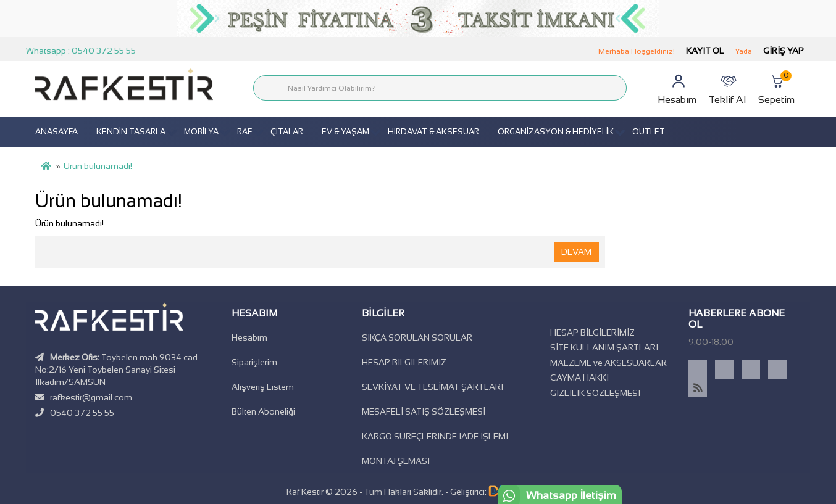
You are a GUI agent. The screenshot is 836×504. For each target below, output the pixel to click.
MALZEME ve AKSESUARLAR (608, 363)
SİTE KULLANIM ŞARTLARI (604, 347)
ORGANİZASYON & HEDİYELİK (556, 132)
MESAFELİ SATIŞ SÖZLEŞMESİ (424, 411)
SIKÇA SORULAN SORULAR (417, 337)
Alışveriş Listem (263, 387)
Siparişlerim (254, 362)
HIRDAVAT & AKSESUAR (433, 132)
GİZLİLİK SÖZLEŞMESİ (595, 393)
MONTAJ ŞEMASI (396, 461)
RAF (245, 132)
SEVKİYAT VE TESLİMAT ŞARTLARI (433, 387)
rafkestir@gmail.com (91, 397)
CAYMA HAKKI (579, 378)
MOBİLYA (201, 132)
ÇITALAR (287, 132)
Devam (576, 252)
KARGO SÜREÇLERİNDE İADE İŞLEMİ (435, 436)
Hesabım (249, 337)
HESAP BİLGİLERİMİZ (404, 362)
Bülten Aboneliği (263, 411)
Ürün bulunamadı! (98, 166)
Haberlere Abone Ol (737, 319)
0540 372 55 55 (82, 413)
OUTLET (649, 132)
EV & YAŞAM (345, 132)
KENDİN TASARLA (131, 132)
